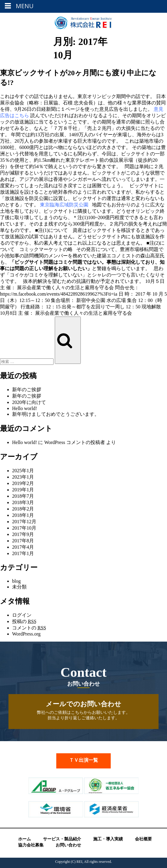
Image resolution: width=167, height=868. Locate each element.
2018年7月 (23, 496)
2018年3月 (23, 502)
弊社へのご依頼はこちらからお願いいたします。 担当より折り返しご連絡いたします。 (84, 710)
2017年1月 (23, 553)
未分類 (19, 587)
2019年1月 (23, 490)
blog (16, 581)
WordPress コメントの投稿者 (75, 442)
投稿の (24, 621)
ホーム (25, 839)
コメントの (29, 628)
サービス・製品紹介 (62, 839)
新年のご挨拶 (27, 390)
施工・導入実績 (108, 839)
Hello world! (25, 408)
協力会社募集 (31, 845)
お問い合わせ (68, 845)
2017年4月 (23, 547)
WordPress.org (26, 634)
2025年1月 (23, 471)
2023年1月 (23, 477)
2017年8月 (23, 541)
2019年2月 (23, 483)
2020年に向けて (29, 402)
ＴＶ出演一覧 (83, 760)
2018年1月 (23, 515)
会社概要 (143, 839)
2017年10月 (24, 528)
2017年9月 (23, 534)
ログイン (22, 615)
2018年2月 (23, 509)
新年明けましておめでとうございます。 (56, 414)
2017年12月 (24, 522)
